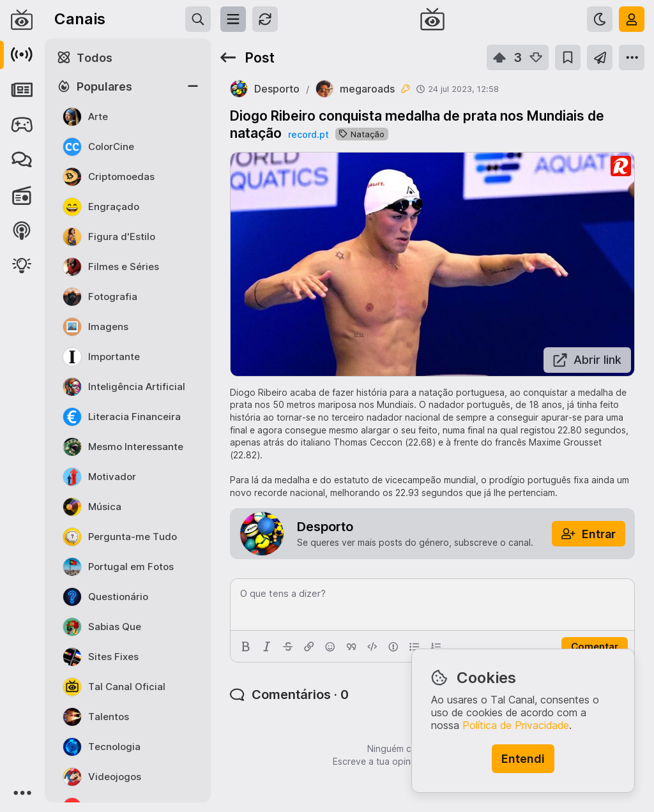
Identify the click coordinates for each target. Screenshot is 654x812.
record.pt (308, 134)
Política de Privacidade (516, 725)
